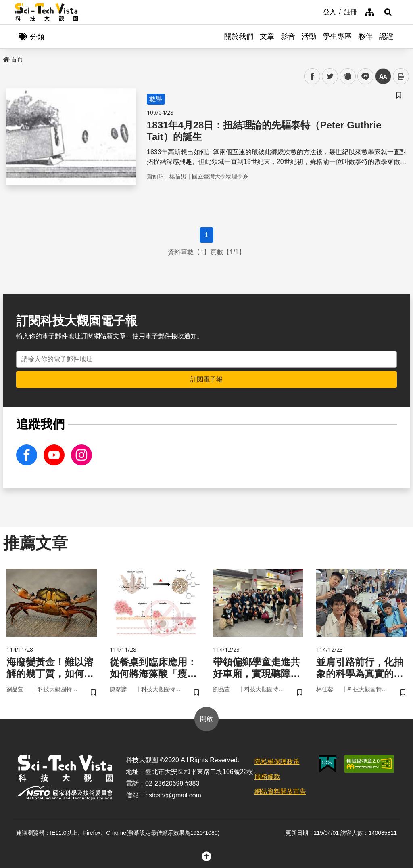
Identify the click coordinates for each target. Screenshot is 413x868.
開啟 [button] (206, 719)
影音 (288, 36)
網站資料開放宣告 (280, 791)
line (363, 77)
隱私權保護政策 (277, 762)
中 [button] (383, 77)
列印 (401, 76)
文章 (267, 36)
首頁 (13, 59)
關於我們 (239, 36)
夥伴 (365, 36)
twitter (330, 77)
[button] (388, 12)
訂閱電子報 (206, 379)
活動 (309, 36)
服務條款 (267, 777)
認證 (386, 36)
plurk (347, 77)
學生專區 (337, 36)
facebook (312, 77)
